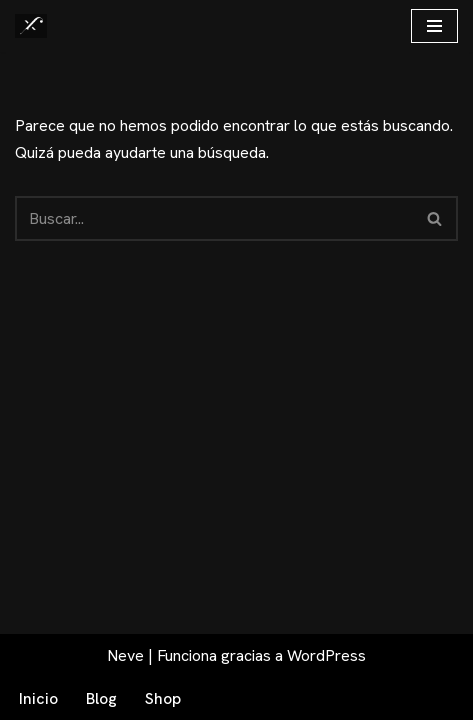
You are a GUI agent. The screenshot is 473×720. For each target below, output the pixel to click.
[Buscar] (214, 218)
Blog (101, 698)
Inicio (38, 698)
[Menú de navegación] (434, 26)
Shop (163, 698)
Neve (125, 655)
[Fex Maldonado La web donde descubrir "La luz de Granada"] (31, 26)
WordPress (326, 655)
